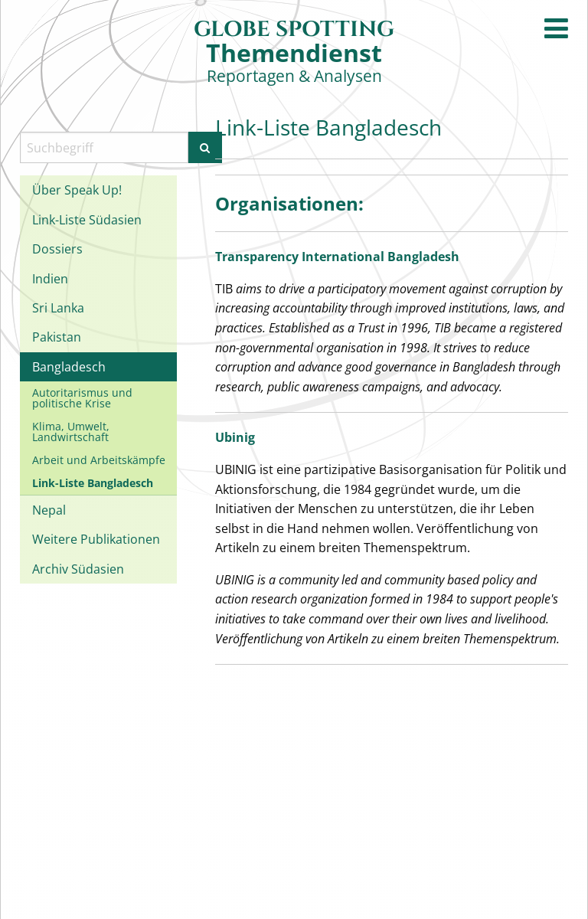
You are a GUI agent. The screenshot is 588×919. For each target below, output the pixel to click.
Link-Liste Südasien (87, 220)
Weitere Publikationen (96, 539)
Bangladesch (69, 367)
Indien (50, 279)
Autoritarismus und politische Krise (82, 398)
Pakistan (57, 337)
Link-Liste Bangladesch (93, 483)
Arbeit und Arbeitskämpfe (99, 460)
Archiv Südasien (78, 569)
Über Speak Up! (77, 190)
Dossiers (57, 249)
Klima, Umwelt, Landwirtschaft (71, 432)
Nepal (49, 510)
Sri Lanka (58, 308)
